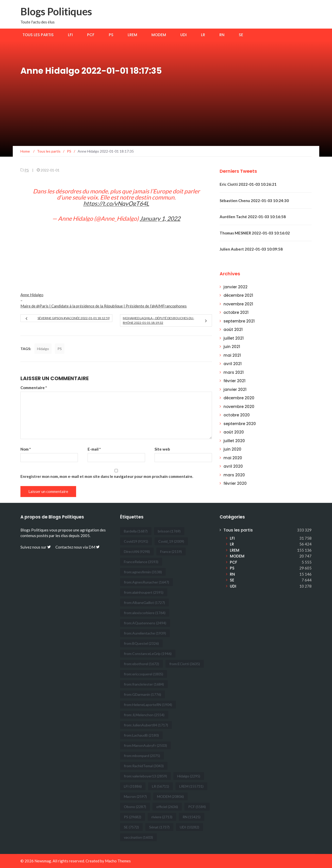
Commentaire (34, 388)
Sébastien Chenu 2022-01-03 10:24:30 (254, 201)
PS (111, 35)
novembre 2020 (239, 407)
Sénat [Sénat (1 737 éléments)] (159, 827)
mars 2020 (234, 475)
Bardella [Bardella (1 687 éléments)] (136, 531)
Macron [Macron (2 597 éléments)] (135, 796)
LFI (70, 35)
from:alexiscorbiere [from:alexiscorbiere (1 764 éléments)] (145, 613)
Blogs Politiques (56, 11)
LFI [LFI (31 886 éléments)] (133, 786)
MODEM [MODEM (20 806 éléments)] (170, 796)
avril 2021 (233, 364)
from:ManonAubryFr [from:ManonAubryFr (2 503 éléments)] (145, 745)
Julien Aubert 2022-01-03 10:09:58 (251, 249)
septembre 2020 (240, 424)
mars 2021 (234, 372)
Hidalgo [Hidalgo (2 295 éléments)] (189, 776)
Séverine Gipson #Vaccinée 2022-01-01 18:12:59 (74, 318)
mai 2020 (233, 458)
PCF (91, 35)
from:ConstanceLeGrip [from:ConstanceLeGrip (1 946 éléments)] (148, 654)
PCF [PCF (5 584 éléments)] (197, 807)
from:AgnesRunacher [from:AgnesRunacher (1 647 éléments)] (146, 582)
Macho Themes (118, 861)
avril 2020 (233, 466)
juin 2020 (232, 449)
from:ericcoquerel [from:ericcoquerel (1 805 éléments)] (144, 674)
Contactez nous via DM (78, 547)
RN (222, 35)
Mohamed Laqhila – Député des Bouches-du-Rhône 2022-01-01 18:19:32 (158, 320)
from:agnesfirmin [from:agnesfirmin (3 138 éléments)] (143, 572)
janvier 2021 (235, 389)
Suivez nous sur (36, 547)
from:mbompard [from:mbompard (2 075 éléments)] (142, 756)
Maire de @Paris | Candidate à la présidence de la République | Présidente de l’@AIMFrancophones (104, 306)
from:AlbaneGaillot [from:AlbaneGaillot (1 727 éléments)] (144, 603)
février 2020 (235, 483)
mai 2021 (232, 355)
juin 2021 (232, 347)
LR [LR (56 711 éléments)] (161, 786)
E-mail (94, 449)
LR (203, 35)
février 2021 (234, 381)
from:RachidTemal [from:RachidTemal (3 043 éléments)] (144, 766)
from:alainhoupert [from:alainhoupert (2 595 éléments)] (144, 592)
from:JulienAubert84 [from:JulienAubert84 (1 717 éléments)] (146, 725)
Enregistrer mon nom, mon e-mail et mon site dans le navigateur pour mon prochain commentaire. (107, 476)
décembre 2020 (239, 398)
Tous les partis (38, 35)
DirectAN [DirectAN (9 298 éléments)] (137, 551)
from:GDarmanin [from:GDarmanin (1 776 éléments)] (143, 694)
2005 (85, 536)
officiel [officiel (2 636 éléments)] (167, 807)
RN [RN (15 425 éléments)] (192, 817)
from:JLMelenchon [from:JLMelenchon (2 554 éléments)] (144, 715)
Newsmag (43, 861)
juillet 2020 (234, 441)
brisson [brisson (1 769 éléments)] (169, 531)
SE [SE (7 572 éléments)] (131, 827)
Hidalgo (43, 349)
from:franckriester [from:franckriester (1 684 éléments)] (144, 684)
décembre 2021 (238, 295)
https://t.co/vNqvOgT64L (116, 203)
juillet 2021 (234, 338)
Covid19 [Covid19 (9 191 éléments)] (136, 541)
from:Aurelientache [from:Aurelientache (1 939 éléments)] (145, 633)
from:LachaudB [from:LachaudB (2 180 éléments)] (141, 735)
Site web (162, 449)
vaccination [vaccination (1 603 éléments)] (138, 837)
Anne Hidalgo (32, 295)
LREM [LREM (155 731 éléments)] (191, 786)
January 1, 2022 (160, 218)
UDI (183, 35)
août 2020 (234, 432)
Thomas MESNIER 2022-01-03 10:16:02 (255, 233)
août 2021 (233, 330)
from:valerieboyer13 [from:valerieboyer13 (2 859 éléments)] (145, 776)
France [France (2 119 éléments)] (171, 551)
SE (241, 35)
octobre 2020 (237, 415)
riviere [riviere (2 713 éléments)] (162, 817)
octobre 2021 (236, 312)
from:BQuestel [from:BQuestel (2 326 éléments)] (141, 643)
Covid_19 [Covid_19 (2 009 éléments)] (171, 541)
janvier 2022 (235, 287)
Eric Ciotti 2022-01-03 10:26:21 (248, 184)
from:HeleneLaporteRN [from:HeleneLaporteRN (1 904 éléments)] (148, 705)
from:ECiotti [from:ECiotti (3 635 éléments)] (185, 664)
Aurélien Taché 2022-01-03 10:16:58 (253, 217)
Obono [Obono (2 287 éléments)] (135, 807)
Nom (26, 449)
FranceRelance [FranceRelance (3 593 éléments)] (141, 562)
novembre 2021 (238, 304)
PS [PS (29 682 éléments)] (133, 817)
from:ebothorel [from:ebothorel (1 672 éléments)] (141, 664)
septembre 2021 (239, 321)
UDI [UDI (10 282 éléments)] (189, 827)
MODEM (159, 35)
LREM (132, 35)
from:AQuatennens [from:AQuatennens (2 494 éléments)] (145, 623)
